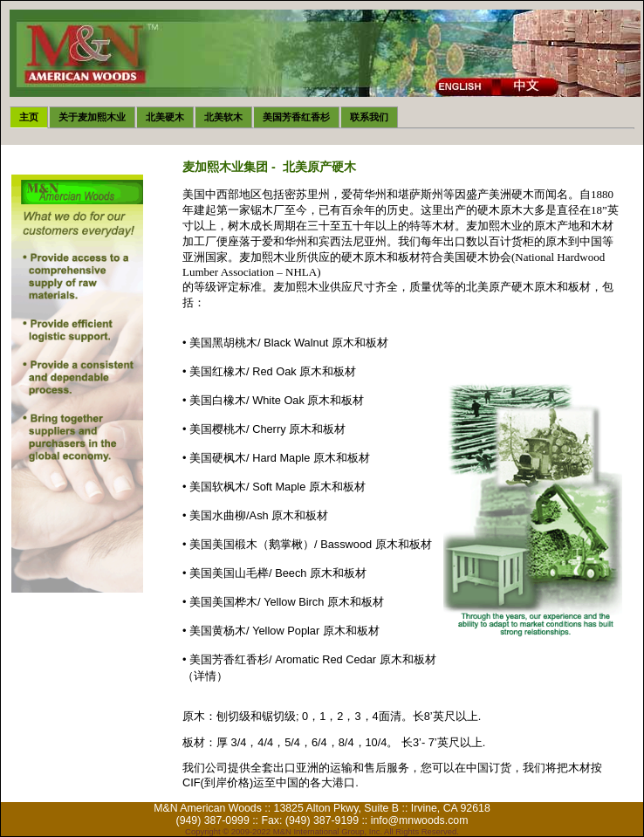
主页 (29, 117)
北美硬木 (165, 117)
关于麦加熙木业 (92, 117)
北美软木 (223, 117)
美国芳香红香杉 (296, 117)
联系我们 (369, 117)
